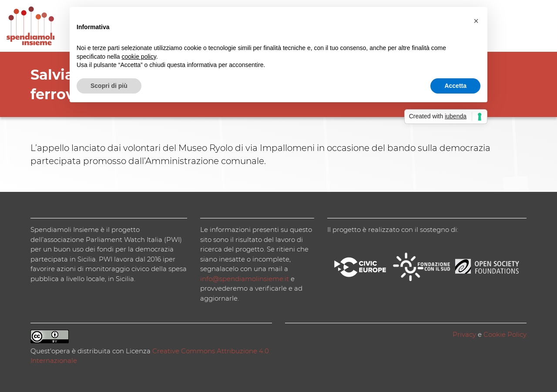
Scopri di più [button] (109, 86)
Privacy (464, 334)
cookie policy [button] (139, 57)
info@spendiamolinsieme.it (245, 279)
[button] (476, 21)
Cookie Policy (505, 334)
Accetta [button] (455, 86)
